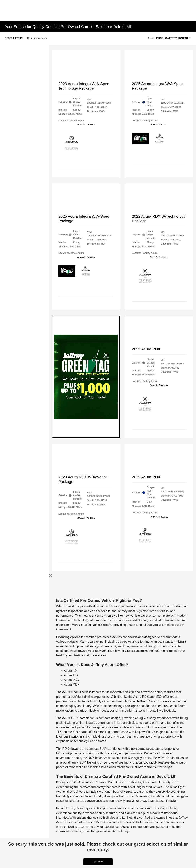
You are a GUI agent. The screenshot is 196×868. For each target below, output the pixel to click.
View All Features (86, 125)
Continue (98, 862)
